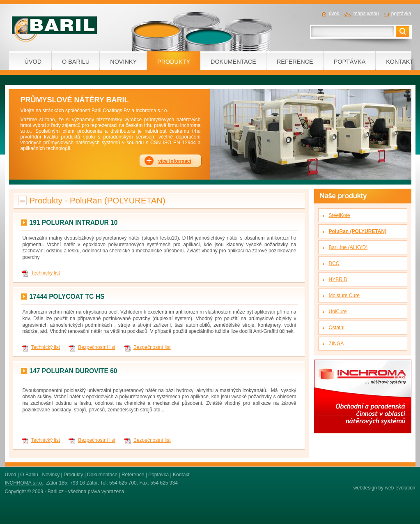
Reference (133, 475)
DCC (334, 263)
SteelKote (340, 215)
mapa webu (366, 14)
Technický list (46, 273)
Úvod (11, 475)
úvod (334, 14)
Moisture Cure (344, 295)
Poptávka (158, 475)
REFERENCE (295, 62)
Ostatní (337, 328)
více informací (175, 161)
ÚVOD (33, 62)
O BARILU (76, 62)
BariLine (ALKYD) (348, 247)
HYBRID (338, 279)
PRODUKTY (174, 62)
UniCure (338, 312)
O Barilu (29, 475)
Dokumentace (102, 475)
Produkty (73, 475)
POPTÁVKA (350, 62)
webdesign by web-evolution (384, 488)
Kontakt (181, 475)
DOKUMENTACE (233, 62)
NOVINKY (123, 62)
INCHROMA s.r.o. (24, 483)
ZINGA (336, 344)
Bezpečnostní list (97, 347)
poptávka (401, 14)
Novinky (51, 475)
